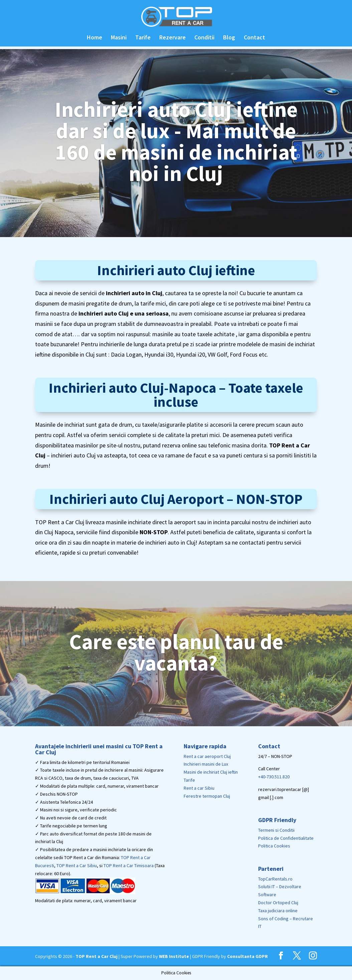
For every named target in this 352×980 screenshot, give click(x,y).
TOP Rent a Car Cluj (97, 956)
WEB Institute (174, 956)
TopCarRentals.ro (275, 879)
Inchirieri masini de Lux (206, 764)
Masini (119, 38)
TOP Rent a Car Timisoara (129, 865)
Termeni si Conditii (276, 830)
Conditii (204, 38)
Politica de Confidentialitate (286, 838)
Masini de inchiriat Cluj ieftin (211, 772)
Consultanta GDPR (247, 956)
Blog (229, 38)
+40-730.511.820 (274, 777)
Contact (254, 38)
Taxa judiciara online (278, 911)
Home (95, 38)
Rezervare (172, 38)
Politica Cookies (274, 846)
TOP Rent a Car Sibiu (77, 865)
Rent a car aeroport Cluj (207, 756)
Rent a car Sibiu (199, 788)
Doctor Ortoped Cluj (278, 903)
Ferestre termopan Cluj (207, 796)
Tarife (143, 38)
